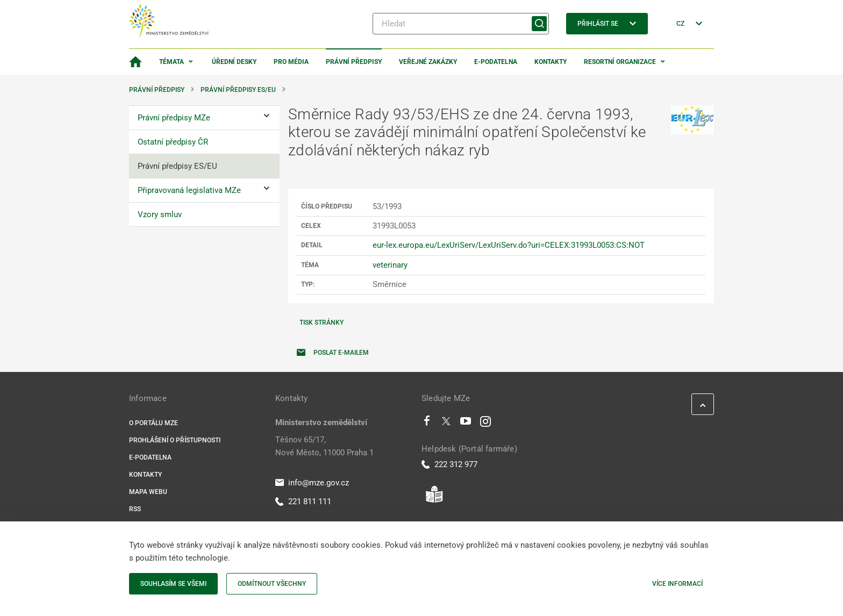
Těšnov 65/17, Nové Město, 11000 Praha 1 (324, 446)
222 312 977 (449, 464)
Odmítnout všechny (272, 584)
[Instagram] (485, 424)
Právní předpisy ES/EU (238, 90)
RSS (135, 509)
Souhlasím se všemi (173, 584)
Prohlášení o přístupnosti (175, 440)
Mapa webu (148, 492)
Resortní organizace (620, 62)
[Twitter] (446, 424)
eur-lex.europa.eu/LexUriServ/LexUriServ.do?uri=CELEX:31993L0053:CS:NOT (509, 245)
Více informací (677, 584)
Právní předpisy (354, 62)
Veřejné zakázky (428, 62)
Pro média (291, 62)
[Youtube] (466, 424)
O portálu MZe (153, 423)
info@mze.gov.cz (312, 483)
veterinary (390, 265)
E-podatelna (496, 62)
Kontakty (551, 62)
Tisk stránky (322, 323)
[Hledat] (461, 24)
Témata (172, 62)
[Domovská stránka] (135, 62)
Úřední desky (234, 62)
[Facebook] (427, 424)
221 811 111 (303, 502)
